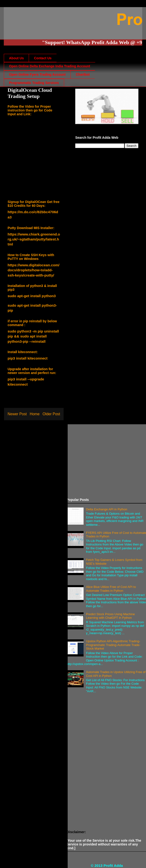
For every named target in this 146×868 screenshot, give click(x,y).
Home (35, 414)
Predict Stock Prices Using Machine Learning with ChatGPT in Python (110, 616)
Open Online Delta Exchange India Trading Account (50, 66)
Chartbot (83, 74)
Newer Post (17, 414)
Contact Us (43, 58)
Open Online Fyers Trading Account (37, 74)
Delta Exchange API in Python (106, 509)
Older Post (51, 414)
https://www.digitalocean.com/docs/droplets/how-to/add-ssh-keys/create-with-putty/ (33, 270)
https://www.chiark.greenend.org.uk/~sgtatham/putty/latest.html (34, 239)
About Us (16, 58)
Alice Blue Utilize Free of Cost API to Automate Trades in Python (111, 589)
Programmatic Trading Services (34, 83)
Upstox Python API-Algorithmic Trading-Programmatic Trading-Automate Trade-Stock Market (113, 645)
